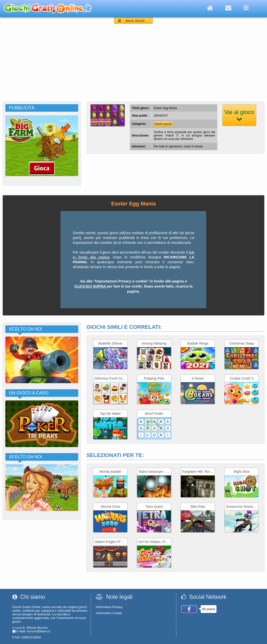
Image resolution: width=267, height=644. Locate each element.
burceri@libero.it (39, 631)
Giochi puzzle (163, 124)
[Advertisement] (133, 65)
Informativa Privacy (109, 607)
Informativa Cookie (109, 613)
